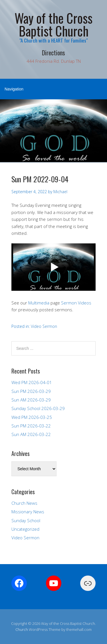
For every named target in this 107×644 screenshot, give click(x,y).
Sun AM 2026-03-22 (31, 434)
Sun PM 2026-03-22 (31, 426)
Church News (24, 503)
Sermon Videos (76, 303)
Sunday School (26, 520)
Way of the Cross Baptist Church (53, 24)
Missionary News (28, 512)
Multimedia (39, 303)
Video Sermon (44, 326)
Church (22, 629)
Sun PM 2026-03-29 (31, 391)
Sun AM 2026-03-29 (31, 400)
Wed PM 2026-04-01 (32, 382)
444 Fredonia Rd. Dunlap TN (54, 61)
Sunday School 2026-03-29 (38, 408)
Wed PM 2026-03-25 (32, 417)
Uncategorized (25, 529)
